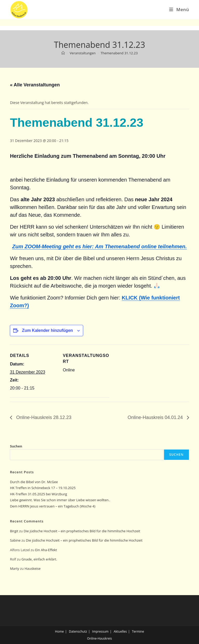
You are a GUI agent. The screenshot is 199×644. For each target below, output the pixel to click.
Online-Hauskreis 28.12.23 (43, 417)
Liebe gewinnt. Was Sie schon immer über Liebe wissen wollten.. (60, 500)
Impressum (100, 631)
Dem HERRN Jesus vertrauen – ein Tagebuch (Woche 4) (52, 506)
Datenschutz (78, 631)
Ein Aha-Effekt (46, 550)
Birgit (14, 531)
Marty (14, 568)
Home (59, 631)
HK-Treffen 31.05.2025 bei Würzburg (38, 494)
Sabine (15, 540)
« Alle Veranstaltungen (35, 85)
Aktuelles (120, 631)
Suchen (16, 446)
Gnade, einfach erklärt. (39, 559)
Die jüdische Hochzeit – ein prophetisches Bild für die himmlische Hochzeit (82, 531)
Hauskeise (33, 568)
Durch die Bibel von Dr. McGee (34, 482)
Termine (138, 631)
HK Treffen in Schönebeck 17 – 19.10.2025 (43, 488)
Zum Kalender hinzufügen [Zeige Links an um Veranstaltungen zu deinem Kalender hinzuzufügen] (47, 330)
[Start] (63, 53)
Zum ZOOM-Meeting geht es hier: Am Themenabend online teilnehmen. (99, 246)
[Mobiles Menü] (179, 9)
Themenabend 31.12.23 (119, 53)
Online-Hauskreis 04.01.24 (156, 417)
